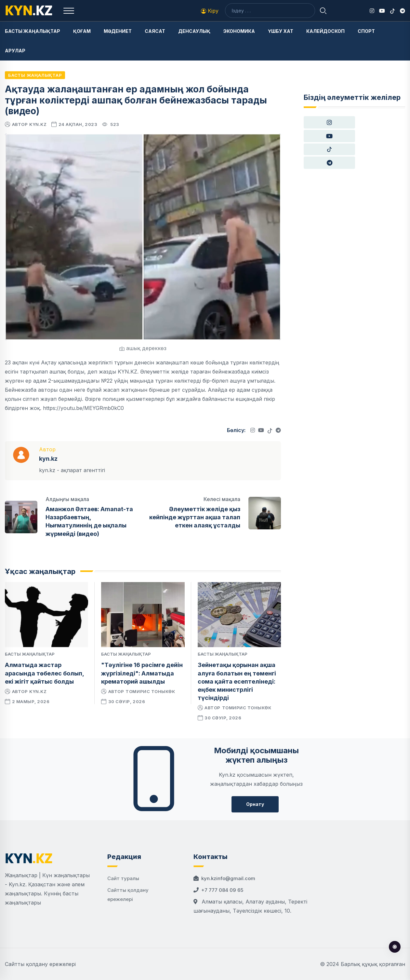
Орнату (255, 804)
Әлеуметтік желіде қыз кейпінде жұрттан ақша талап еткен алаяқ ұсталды (195, 517)
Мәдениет (118, 31)
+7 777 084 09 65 (222, 890)
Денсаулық (194, 31)
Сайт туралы (123, 878)
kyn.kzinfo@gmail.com (228, 878)
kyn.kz (38, 124)
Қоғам (82, 31)
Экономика (239, 31)
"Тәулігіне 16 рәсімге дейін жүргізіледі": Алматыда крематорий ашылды (142, 673)
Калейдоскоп (325, 31)
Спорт (366, 31)
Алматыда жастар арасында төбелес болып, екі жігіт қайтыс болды (44, 673)
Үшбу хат (281, 31)
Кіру (210, 11)
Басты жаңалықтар (33, 31)
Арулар (15, 51)
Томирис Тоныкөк (150, 691)
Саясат (155, 31)
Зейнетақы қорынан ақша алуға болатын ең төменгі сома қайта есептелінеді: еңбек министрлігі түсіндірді (237, 681)
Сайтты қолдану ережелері (40, 964)
